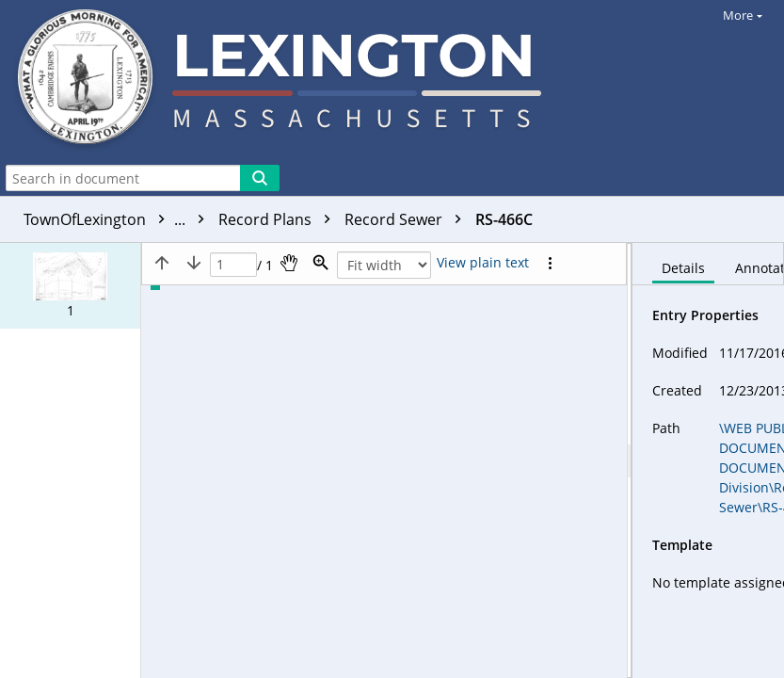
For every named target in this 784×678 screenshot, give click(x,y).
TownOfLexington (119, 219)
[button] (70, 286)
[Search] (260, 178)
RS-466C (504, 219)
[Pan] (289, 263)
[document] (708, 460)
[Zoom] (321, 263)
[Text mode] (483, 263)
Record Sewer (408, 219)
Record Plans (279, 219)
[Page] (233, 265)
